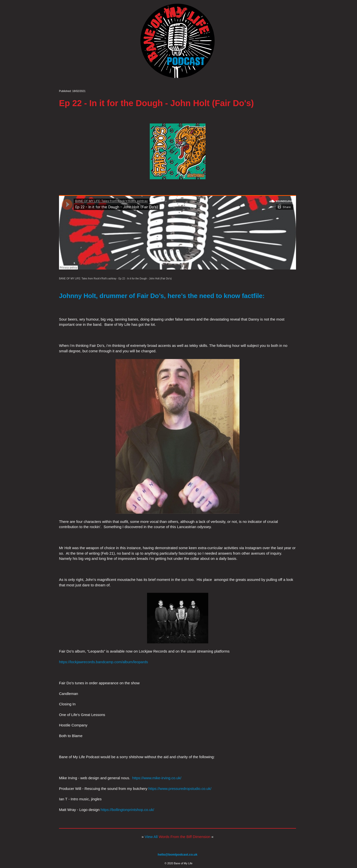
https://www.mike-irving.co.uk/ (157, 778)
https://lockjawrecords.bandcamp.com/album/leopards (104, 662)
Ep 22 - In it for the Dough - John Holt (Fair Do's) (145, 279)
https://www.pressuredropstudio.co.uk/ (180, 789)
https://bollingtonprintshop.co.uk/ (127, 810)
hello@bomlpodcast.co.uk (178, 854)
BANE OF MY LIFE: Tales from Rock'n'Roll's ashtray (88, 279)
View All (178, 837)
